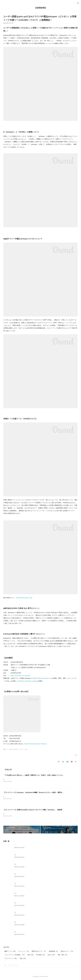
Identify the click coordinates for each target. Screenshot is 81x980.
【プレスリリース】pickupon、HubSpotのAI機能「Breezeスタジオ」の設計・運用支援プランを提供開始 (39, 793)
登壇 (30, 955)
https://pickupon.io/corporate (21, 676)
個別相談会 (53, 952)
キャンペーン (24, 952)
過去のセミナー (67, 952)
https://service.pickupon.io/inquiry (36, 744)
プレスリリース (11, 959)
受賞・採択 (62, 955)
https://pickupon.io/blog (29, 681)
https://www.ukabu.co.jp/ (24, 598)
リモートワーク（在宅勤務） (15, 955)
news (51, 955)
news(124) (15, 749)
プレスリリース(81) (23, 749)
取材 (23, 959)
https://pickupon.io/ (45, 678)
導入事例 (40, 955)
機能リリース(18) (8, 749)
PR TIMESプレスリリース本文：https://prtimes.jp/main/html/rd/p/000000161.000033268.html (30, 814)
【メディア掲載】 (19, 913)
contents (40, 8)
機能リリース (10, 952)
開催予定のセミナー (39, 952)
